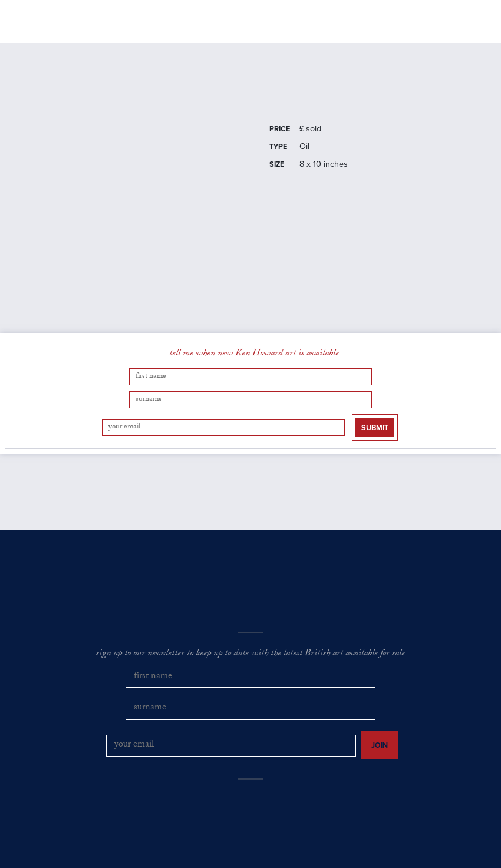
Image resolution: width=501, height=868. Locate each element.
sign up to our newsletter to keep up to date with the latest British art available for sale (250, 622)
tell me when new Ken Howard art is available (254, 368)
